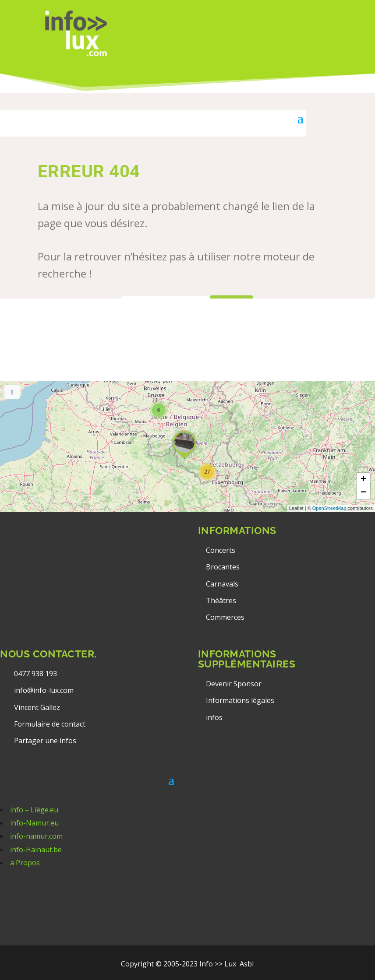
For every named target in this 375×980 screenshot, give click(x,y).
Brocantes (223, 567)
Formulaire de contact (50, 724)
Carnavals (222, 584)
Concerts (221, 550)
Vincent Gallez (37, 707)
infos (215, 717)
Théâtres (221, 601)
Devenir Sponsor (234, 684)
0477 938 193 (35, 674)
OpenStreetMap (329, 508)
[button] (207, 472)
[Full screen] (12, 392)
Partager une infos (45, 741)
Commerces (225, 617)
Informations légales (240, 700)
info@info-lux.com (44, 690)
